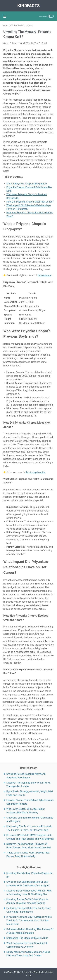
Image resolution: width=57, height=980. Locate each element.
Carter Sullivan (10, 43)
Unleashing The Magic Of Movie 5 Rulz (27, 938)
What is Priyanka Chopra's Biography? (27, 184)
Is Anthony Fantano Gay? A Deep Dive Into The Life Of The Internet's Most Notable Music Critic (29, 921)
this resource (45, 275)
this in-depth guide (35, 472)
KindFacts (28, 6)
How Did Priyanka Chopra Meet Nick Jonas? (30, 202)
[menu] (7, 16)
